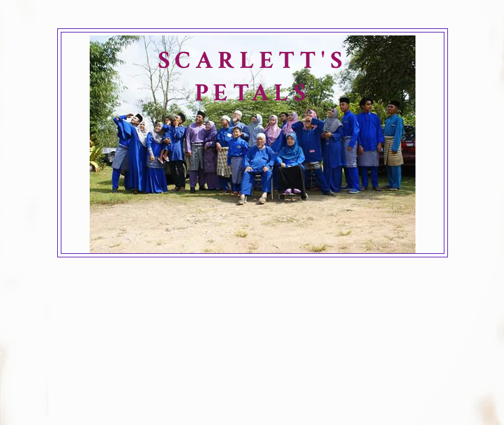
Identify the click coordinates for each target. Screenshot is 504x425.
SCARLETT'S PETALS (253, 77)
